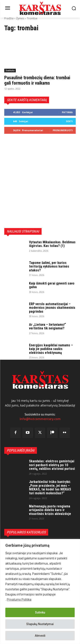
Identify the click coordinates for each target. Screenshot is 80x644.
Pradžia (9, 18)
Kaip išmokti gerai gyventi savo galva (52, 285)
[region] (40, 591)
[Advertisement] (40, 181)
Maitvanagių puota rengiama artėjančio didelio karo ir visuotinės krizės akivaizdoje (50, 510)
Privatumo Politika (19, 600)
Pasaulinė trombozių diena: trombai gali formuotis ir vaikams (37, 80)
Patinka (67, 112)
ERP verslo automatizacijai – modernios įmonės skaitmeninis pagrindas (52, 308)
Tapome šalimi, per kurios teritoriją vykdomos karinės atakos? (49, 266)
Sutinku (40, 612)
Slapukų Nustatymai (40, 624)
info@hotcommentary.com (40, 419)
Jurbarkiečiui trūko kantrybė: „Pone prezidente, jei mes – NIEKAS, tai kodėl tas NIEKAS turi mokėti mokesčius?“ (50, 487)
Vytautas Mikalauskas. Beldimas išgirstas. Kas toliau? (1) (52, 244)
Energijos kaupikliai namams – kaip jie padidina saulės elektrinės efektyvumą (51, 349)
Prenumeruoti (63, 130)
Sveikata (10, 70)
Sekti (69, 121)
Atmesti (40, 636)
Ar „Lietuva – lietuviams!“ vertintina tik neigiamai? (47, 327)
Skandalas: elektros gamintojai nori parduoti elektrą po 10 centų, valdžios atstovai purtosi (52, 465)
